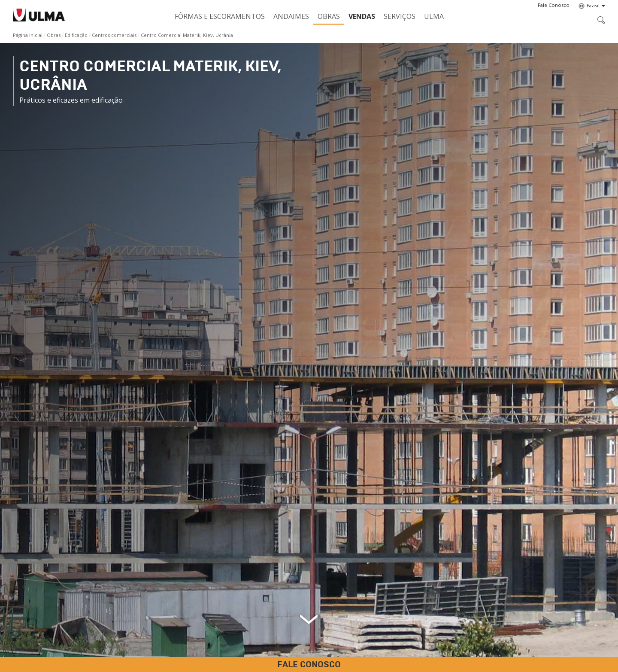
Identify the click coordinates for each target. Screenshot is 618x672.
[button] (554, 5)
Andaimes (291, 16)
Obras (329, 16)
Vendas (362, 16)
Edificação (76, 35)
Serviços (400, 16)
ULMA (434, 16)
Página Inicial (28, 35)
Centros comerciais (114, 35)
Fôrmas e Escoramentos (220, 16)
